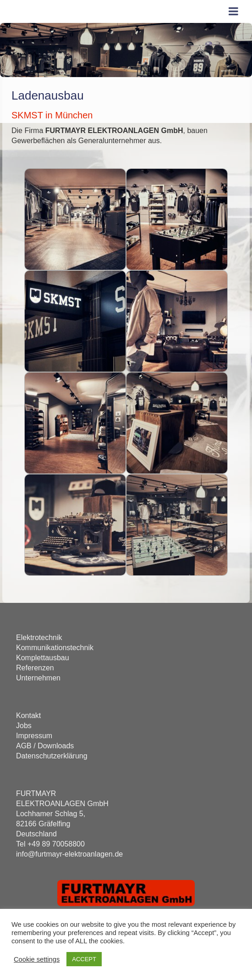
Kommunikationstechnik (55, 648)
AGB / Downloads (45, 746)
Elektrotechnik (39, 638)
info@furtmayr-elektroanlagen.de (69, 854)
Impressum (34, 736)
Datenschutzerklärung (52, 756)
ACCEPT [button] (84, 959)
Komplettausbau (43, 658)
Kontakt (28, 716)
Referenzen (35, 668)
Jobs (24, 726)
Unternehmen (38, 678)
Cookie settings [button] (37, 959)
